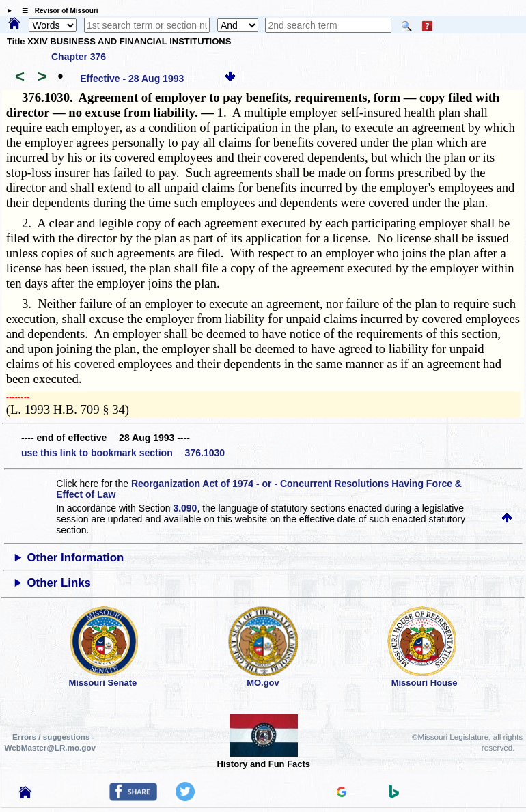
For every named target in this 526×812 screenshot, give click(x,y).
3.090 (185, 508)
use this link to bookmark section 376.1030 (123, 453)
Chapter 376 (79, 57)
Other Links (59, 583)
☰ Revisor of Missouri (57, 11)
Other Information (76, 558)
